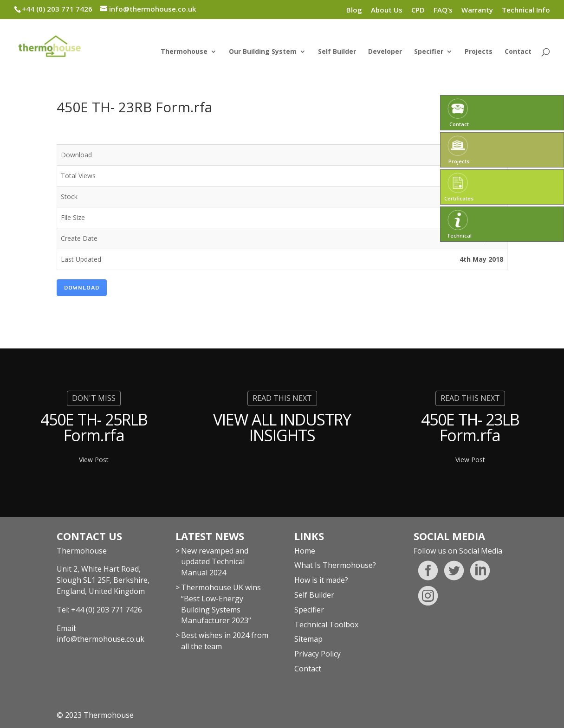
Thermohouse (184, 52)
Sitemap (308, 639)
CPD (418, 10)
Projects (479, 52)
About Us (387, 10)
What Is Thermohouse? (335, 565)
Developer (385, 52)
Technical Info (526, 10)
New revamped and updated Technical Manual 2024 (215, 562)
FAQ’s (443, 10)
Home (305, 551)
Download (82, 288)
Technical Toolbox (326, 625)
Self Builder (337, 52)
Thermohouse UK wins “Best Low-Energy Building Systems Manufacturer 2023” (221, 604)
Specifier (429, 52)
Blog (354, 10)
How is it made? (321, 580)
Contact (518, 52)
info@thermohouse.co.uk (100, 639)
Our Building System (263, 52)
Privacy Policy (318, 654)
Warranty (477, 10)
